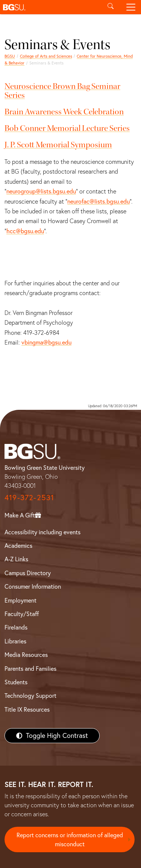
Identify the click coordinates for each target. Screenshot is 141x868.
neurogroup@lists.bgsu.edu (41, 191)
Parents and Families (30, 669)
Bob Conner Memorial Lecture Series (67, 128)
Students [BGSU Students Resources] (16, 682)
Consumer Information (33, 586)
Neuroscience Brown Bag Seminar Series (62, 91)
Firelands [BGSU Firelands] (16, 627)
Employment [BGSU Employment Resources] (20, 600)
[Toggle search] (111, 7)
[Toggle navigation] (131, 7)
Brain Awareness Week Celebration (64, 112)
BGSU (10, 56)
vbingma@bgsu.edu (46, 342)
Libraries (15, 641)
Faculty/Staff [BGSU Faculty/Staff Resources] (22, 614)
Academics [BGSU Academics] (18, 546)
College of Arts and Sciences (46, 56)
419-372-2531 (29, 497)
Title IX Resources (27, 709)
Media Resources (26, 655)
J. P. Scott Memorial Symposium (58, 145)
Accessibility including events (42, 532)
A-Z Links (16, 559)
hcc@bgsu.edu (25, 231)
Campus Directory (28, 573)
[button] (50, 7)
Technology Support (30, 696)
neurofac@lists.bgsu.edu (99, 201)
